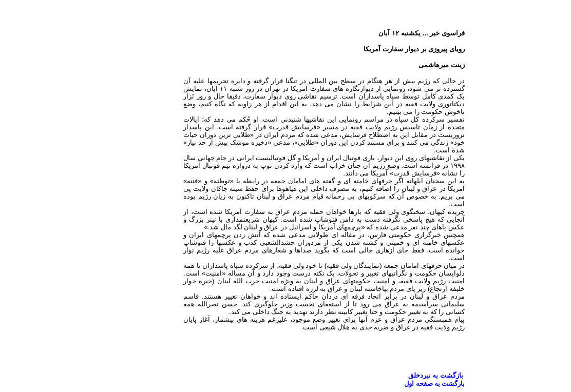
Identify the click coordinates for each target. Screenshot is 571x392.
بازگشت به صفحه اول (396, 384)
